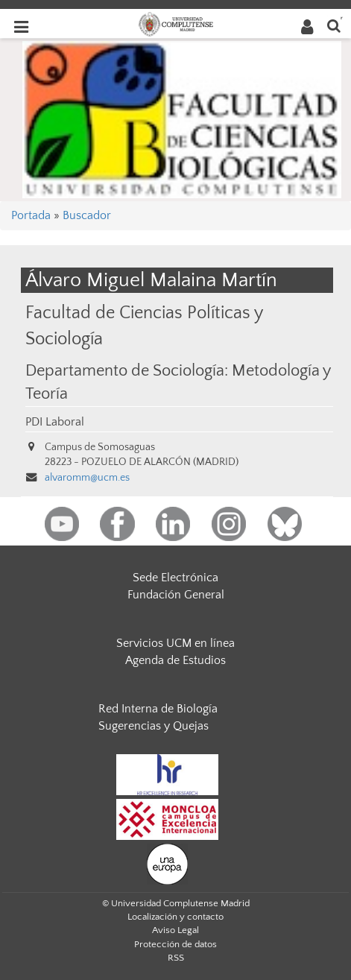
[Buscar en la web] (334, 25)
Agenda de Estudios (175, 660)
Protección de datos (175, 944)
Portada (31, 215)
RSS (176, 958)
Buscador (87, 215)
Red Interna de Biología (158, 709)
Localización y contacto (175, 917)
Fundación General (176, 595)
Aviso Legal (175, 930)
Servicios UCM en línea (175, 643)
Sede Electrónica (175, 578)
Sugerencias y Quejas (154, 726)
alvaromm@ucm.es (87, 478)
